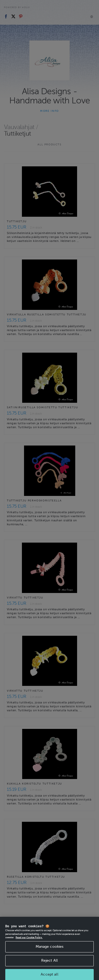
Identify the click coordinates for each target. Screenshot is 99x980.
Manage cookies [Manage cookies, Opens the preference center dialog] (50, 950)
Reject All (49, 964)
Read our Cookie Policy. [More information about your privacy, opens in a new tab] (29, 941)
